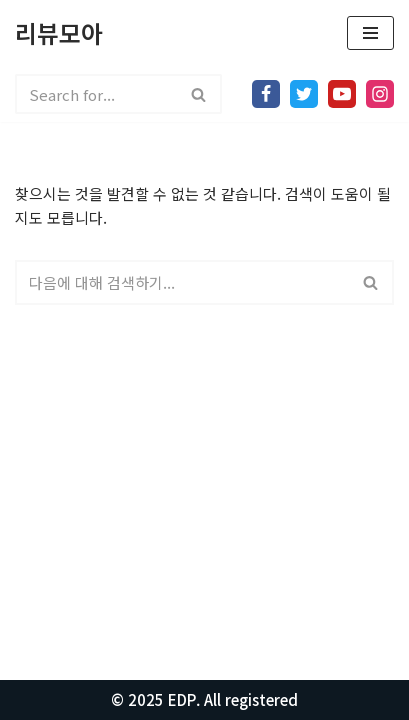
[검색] (96, 94)
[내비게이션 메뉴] (370, 33)
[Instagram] (380, 94)
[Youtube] (342, 94)
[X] (304, 94)
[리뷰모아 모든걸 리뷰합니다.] (59, 33)
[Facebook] (266, 94)
